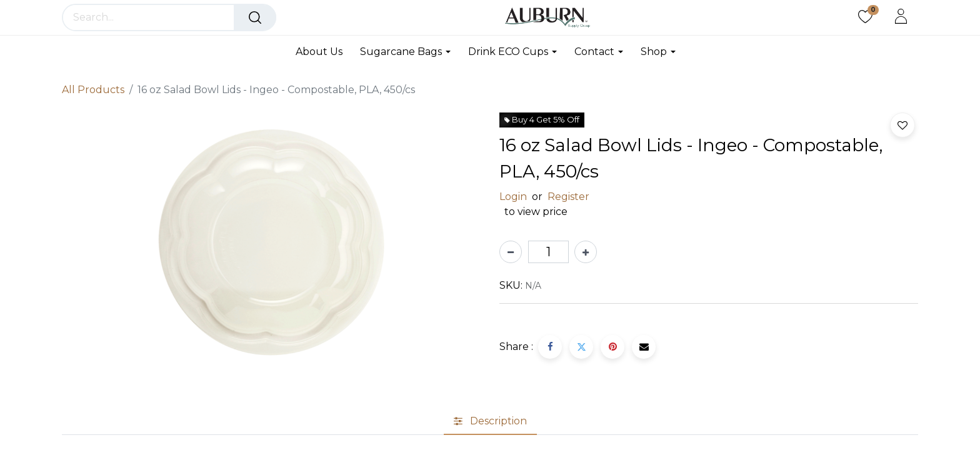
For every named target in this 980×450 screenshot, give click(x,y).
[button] (902, 125)
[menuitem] (323, 52)
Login (513, 197)
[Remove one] (511, 252)
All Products (93, 90)
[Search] (255, 17)
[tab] (490, 421)
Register (568, 197)
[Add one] (586, 252)
